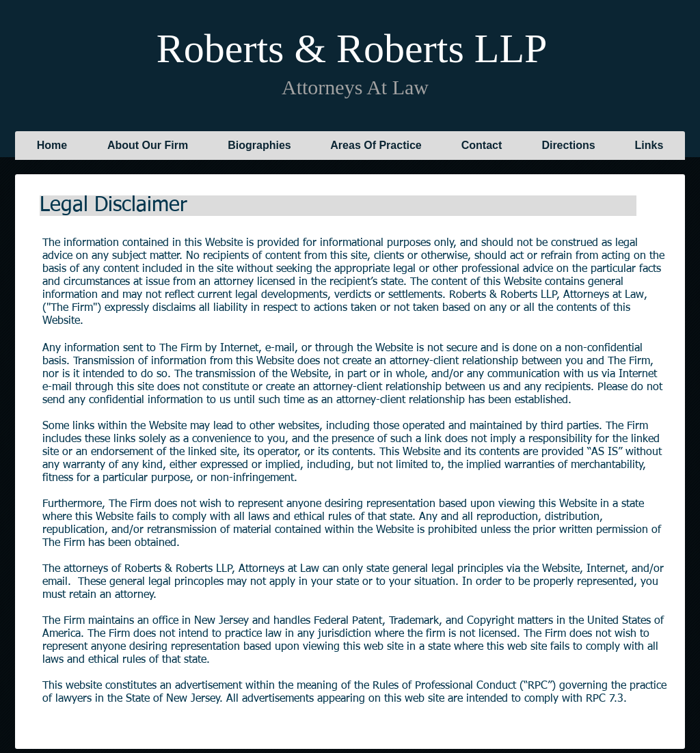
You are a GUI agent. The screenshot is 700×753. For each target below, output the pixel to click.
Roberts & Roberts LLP (351, 49)
